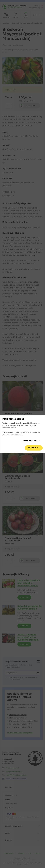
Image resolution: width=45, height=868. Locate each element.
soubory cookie (24, 423)
